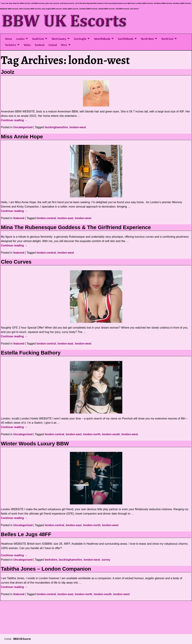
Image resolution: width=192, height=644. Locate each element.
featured (19, 218)
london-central (46, 218)
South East (38, 39)
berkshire (51, 560)
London (20, 39)
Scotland (40, 45)
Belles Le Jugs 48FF (26, 534)
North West (147, 39)
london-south (111, 434)
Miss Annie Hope (22, 137)
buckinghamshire (56, 127)
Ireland (53, 45)
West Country (59, 39)
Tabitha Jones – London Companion (46, 569)
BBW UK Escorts (22, 639)
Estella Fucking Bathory (31, 353)
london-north (92, 434)
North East (167, 39)
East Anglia (80, 39)
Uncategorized (23, 127)
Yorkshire (11, 45)
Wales (27, 45)
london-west (78, 127)
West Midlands (102, 39)
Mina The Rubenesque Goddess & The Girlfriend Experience (76, 227)
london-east (65, 218)
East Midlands (126, 39)
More (64, 45)
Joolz (8, 72)
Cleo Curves (16, 262)
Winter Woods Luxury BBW (35, 444)
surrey (106, 560)
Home (9, 39)
